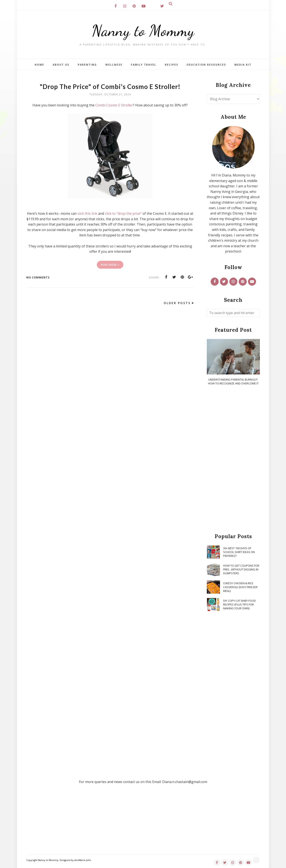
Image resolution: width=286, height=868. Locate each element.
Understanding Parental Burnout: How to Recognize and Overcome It (233, 381)
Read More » (110, 265)
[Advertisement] (233, 460)
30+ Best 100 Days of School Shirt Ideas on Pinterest (239, 552)
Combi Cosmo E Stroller (114, 105)
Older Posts (177, 303)
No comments (38, 277)
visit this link (87, 213)
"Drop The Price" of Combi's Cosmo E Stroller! (110, 86)
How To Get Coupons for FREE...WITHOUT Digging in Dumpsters (241, 569)
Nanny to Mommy (143, 31)
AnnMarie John (83, 860)
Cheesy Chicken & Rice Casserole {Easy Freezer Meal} (240, 587)
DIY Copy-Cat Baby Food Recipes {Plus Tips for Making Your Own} (240, 604)
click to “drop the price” (123, 213)
